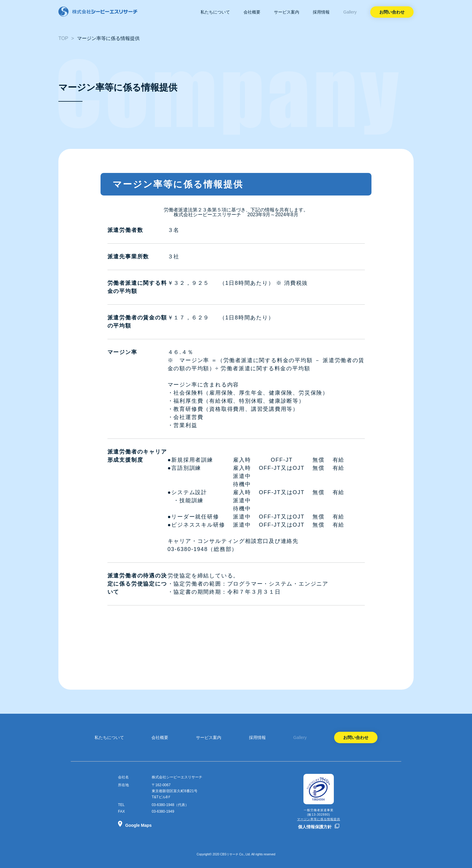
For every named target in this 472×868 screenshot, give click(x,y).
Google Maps (138, 825)
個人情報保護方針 (315, 827)
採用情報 (321, 12)
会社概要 (252, 12)
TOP (63, 38)
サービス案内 (287, 12)
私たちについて (215, 12)
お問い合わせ (392, 12)
